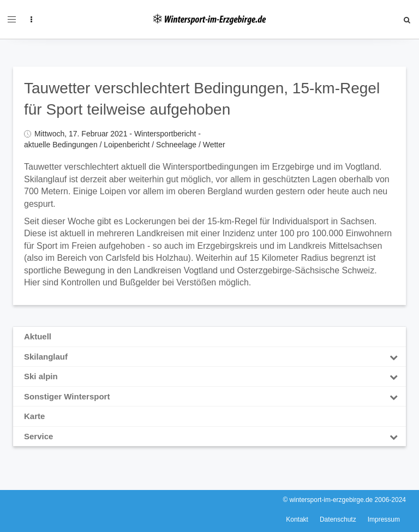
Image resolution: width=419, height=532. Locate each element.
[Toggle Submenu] (393, 357)
